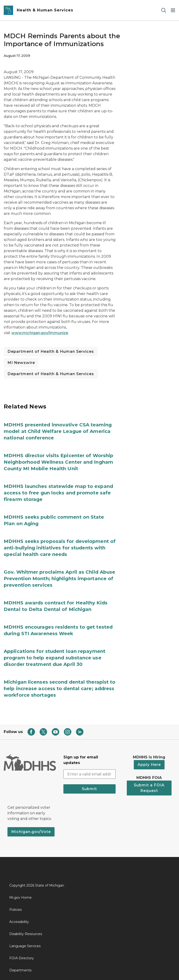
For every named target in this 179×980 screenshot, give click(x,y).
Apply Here (149, 765)
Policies (15, 910)
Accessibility (19, 922)
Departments (20, 970)
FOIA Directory (22, 958)
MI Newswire (21, 363)
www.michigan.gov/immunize (40, 333)
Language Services (25, 946)
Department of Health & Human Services (51, 351)
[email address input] (89, 774)
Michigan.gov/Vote (31, 832)
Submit (89, 789)
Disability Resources (26, 934)
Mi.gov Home (21, 898)
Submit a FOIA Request (149, 788)
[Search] (164, 10)
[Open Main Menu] (173, 10)
